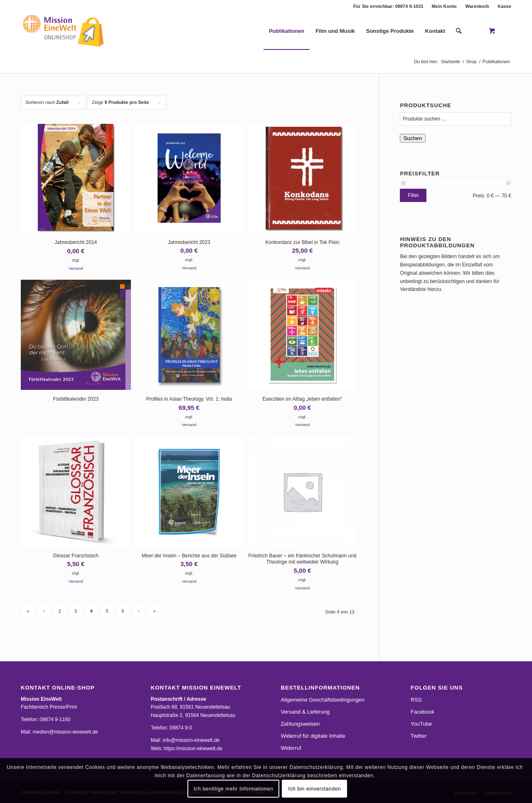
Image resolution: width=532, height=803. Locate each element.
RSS (416, 700)
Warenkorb (477, 6)
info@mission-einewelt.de (191, 740)
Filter (413, 195)
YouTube (421, 724)
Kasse (505, 6)
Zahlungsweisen (300, 724)
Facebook (422, 712)
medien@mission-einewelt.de (65, 732)
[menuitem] (445, 6)
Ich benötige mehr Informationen (233, 789)
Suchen (413, 138)
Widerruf (291, 748)
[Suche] (459, 31)
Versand (76, 268)
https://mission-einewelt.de (193, 749)
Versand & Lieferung (305, 712)
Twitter (419, 736)
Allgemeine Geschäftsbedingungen (323, 700)
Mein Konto (444, 6)
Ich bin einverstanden (315, 789)
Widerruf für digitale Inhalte (313, 736)
